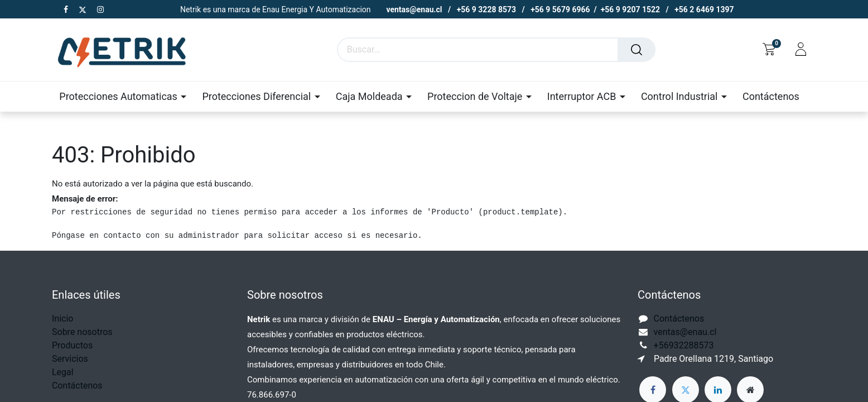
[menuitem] (771, 97)
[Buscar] (636, 50)
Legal (63, 372)
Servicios (70, 359)
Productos (72, 345)
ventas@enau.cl (685, 332)
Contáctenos (77, 386)
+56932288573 (684, 345)
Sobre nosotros (82, 332)
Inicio (62, 319)
